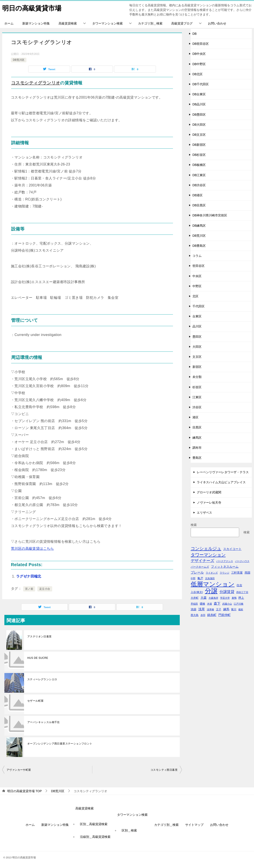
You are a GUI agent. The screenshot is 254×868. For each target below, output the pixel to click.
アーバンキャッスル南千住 (44, 722)
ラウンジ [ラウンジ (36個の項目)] (225, 573)
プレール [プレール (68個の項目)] (197, 572)
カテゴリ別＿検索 (150, 23)
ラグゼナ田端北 (29, 576)
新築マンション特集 (36, 23)
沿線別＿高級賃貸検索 (95, 837)
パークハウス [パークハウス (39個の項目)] (242, 561)
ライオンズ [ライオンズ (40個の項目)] (212, 573)
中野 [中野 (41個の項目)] (193, 578)
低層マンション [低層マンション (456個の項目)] (213, 584)
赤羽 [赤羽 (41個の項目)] (203, 615)
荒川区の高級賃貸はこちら (32, 549)
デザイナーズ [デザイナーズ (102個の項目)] (202, 561)
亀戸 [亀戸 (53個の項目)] (200, 578)
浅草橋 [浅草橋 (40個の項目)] (210, 609)
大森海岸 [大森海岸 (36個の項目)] (213, 598)
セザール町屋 (35, 701)
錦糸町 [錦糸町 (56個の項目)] (212, 615)
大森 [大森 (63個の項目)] (204, 598)
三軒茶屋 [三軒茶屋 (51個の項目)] (237, 573)
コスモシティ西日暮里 (164, 770)
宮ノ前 (29, 589)
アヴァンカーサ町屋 (19, 770)
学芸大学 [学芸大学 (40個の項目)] (225, 598)
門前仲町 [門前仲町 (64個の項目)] (225, 615)
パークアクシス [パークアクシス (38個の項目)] (225, 561)
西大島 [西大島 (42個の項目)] (195, 615)
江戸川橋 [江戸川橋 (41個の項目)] (238, 604)
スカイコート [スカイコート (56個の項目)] (232, 549)
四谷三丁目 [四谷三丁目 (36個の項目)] (242, 592)
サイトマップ (194, 825)
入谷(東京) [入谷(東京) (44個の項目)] (197, 592)
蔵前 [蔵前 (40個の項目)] (241, 609)
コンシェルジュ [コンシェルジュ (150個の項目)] (206, 548)
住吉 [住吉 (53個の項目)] (239, 585)
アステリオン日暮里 (40, 637)
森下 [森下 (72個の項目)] (217, 603)
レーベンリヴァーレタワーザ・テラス (223, 472)
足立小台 (45, 589)
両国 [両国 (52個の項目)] (247, 573)
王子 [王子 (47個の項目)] (219, 609)
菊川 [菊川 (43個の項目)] (234, 609)
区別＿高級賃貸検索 (94, 824)
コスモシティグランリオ (36, 83)
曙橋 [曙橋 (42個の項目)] (202, 604)
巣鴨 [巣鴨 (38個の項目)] (234, 598)
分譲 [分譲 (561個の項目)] (211, 591)
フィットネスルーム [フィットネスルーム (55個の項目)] (225, 567)
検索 (194, 525)
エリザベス (204, 513)
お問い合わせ (217, 23)
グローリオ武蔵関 (209, 492)
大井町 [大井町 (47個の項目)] (195, 598)
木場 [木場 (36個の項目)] (209, 604)
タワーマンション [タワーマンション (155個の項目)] (208, 555)
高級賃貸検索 (68, 23)
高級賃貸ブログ (182, 23)
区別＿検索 (129, 830)
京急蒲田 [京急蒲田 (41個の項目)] (210, 578)
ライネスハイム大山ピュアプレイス (221, 482)
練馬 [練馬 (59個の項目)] (226, 609)
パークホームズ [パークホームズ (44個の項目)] (200, 567)
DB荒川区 (19, 60)
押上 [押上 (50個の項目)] (241, 598)
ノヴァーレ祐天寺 (209, 503)
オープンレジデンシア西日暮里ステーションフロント (60, 744)
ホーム (9, 23)
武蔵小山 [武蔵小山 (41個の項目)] (227, 604)
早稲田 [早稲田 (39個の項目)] (194, 604)
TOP (24, 791)
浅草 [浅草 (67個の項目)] (202, 609)
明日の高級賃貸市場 (32, 8)
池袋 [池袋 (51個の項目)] (194, 609)
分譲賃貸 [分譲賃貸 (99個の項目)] (227, 592)
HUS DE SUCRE (38, 658)
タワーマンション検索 (107, 23)
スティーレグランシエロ (42, 679)
